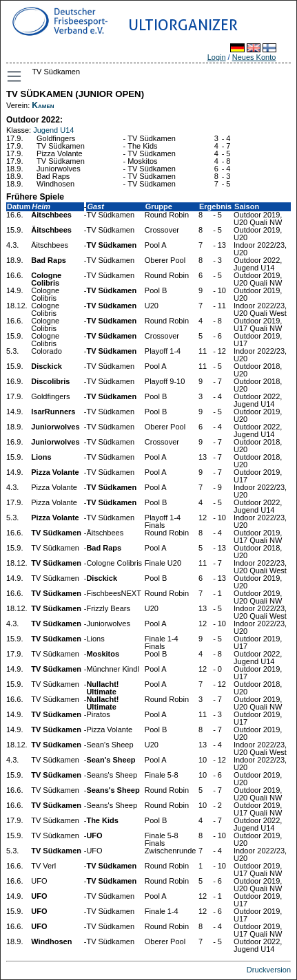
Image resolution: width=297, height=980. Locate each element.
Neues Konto (254, 57)
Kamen (43, 105)
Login (217, 57)
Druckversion (269, 970)
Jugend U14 (53, 130)
